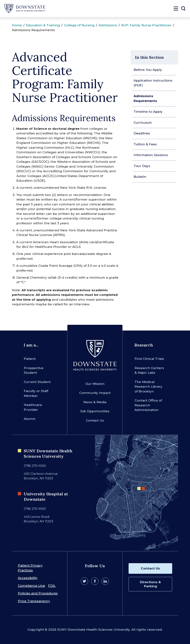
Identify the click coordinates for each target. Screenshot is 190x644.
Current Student (37, 382)
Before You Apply (148, 70)
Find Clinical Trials (149, 359)
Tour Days (142, 166)
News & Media (95, 402)
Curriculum (143, 123)
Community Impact (95, 393)
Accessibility (28, 578)
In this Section (149, 57)
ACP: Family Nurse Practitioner (146, 25)
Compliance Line (31, 586)
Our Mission (95, 384)
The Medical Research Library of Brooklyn (148, 387)
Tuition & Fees (145, 144)
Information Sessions (151, 155)
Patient (30, 359)
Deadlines (142, 133)
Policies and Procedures (38, 593)
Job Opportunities (95, 411)
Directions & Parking (150, 584)
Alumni (30, 419)
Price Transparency (34, 601)
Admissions (108, 25)
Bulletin (140, 177)
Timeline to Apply (148, 112)
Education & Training (43, 25)
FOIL (52, 586)
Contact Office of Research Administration (148, 405)
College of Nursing (79, 25)
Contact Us (95, 420)
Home (17, 25)
